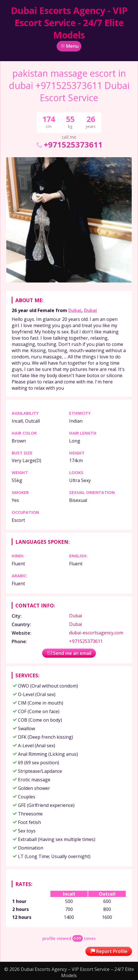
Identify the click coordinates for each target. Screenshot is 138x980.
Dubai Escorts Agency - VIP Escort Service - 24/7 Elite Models (69, 23)
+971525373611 (69, 145)
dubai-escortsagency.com (96, 633)
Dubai (75, 310)
